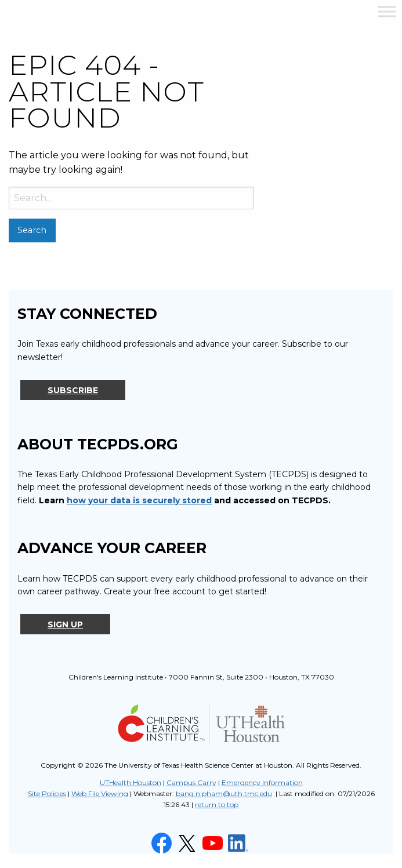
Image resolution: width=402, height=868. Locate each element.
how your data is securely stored (139, 500)
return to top (217, 805)
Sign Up (65, 624)
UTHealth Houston (131, 782)
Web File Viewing (100, 793)
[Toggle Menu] (387, 11)
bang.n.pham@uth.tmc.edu (224, 793)
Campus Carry (191, 782)
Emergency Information (262, 782)
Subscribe (73, 390)
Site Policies (47, 793)
